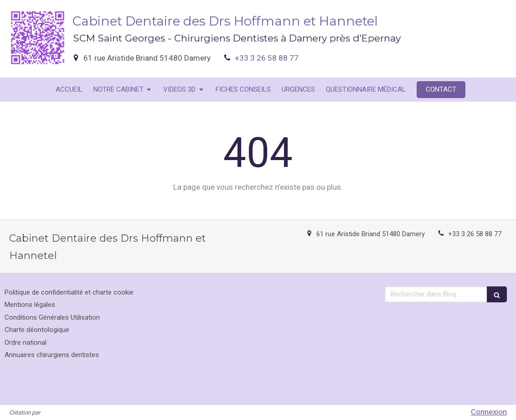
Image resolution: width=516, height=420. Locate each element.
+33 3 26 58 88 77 (267, 58)
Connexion (489, 412)
